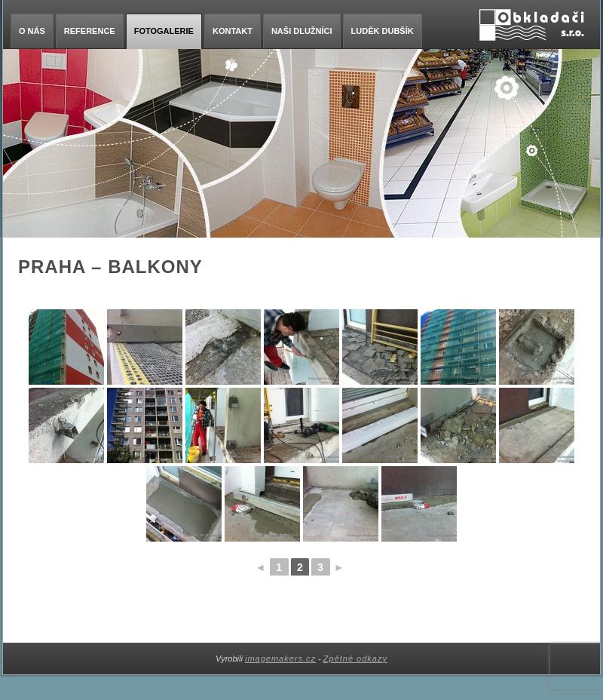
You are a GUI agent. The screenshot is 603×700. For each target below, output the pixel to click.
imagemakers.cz (280, 659)
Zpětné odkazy (355, 659)
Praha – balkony (110, 267)
